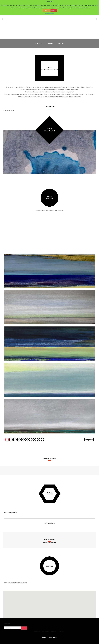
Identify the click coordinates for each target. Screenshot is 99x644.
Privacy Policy (53, 637)
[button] (49, 603)
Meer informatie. (49, 13)
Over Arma (39, 43)
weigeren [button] (54, 10)
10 (43, 439)
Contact (61, 43)
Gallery (50, 43)
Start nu (49, 156)
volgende (89, 439)
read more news (49, 523)
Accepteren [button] (46, 10)
